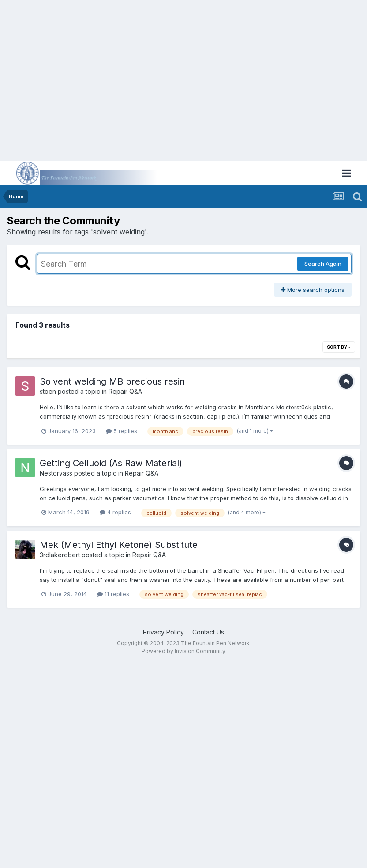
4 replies (115, 512)
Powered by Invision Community (183, 651)
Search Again (323, 264)
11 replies (113, 594)
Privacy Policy (163, 632)
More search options (313, 290)
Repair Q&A (125, 391)
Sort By (339, 347)
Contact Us (208, 632)
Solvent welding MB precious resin (112, 381)
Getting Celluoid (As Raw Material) (111, 463)
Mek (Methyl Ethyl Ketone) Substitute (119, 545)
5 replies (122, 431)
